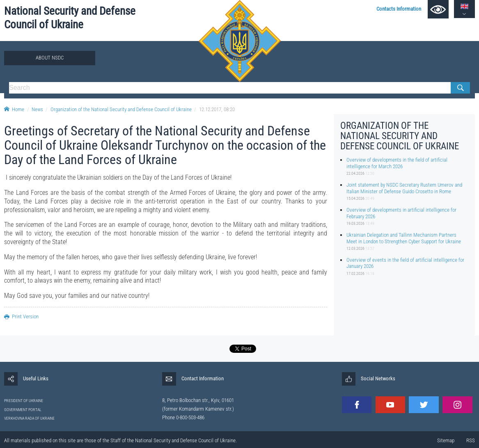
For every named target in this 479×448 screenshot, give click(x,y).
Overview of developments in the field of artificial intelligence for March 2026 (397, 163)
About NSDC (50, 58)
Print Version (21, 317)
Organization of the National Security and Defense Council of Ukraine (121, 109)
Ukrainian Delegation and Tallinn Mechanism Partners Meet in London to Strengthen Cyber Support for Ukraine (404, 238)
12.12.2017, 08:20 (217, 109)
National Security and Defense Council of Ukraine (70, 18)
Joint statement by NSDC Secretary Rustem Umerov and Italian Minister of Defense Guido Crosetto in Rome (404, 188)
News (37, 109)
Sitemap (446, 440)
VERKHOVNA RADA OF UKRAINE (29, 418)
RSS (471, 440)
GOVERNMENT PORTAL (23, 410)
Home (14, 109)
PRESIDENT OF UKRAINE (24, 401)
